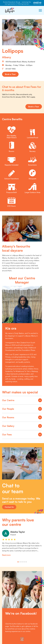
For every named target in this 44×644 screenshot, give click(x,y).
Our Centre (22, 401)
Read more (6, 555)
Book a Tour (10, 74)
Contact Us (9, 507)
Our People (22, 409)
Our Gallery (22, 426)
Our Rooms (22, 418)
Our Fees (22, 435)
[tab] (18, 562)
